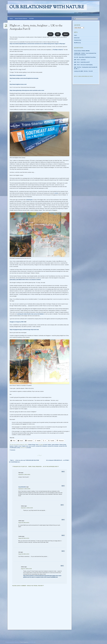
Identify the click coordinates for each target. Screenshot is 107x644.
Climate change (63, 445)
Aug (6, 25)
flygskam (12, 446)
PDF (58, 34)
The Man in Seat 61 (58, 50)
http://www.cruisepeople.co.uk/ (18, 75)
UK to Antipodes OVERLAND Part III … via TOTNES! (58, 460)
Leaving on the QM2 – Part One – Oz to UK (83, 71)
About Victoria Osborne (21, 19)
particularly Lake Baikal (16, 280)
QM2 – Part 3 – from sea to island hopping (83, 65)
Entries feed (77, 38)
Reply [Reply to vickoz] (62, 505)
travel (37, 445)
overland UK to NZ (63, 446)
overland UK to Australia (53, 446)
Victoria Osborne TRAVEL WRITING (82, 51)
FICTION (31, 19)
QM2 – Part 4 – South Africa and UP (82, 62)
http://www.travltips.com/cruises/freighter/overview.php (24, 78)
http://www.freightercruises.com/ (18, 84)
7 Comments (12, 450)
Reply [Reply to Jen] (63, 551)
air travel (45, 445)
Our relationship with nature (47, 7)
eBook (66, 34)
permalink (29, 448)
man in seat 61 (32, 446)
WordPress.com (32, 642)
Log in (75, 35)
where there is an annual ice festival (31, 280)
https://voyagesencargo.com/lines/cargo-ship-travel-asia (24, 330)
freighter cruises (18, 446)
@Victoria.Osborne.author (83, 76)
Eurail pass (30, 200)
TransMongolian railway (15, 448)
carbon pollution (55, 445)
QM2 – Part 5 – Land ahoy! (80, 60)
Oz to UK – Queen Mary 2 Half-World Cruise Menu (85, 57)
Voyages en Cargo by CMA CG (18, 322)
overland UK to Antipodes (41, 446)
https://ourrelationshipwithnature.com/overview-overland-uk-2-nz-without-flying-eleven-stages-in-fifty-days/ (37, 44)
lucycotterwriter (22, 487)
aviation (49, 445)
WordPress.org (77, 43)
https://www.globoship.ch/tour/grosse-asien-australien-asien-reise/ (27, 90)
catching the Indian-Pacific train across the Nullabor (30, 314)
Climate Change (32, 445)
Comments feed (78, 40)
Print (50, 34)
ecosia (56, 193)
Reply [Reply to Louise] (63, 535)
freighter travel (25, 446)
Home (11, 19)
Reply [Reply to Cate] (63, 472)
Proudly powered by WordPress (12, 642)
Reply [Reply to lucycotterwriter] (63, 486)
